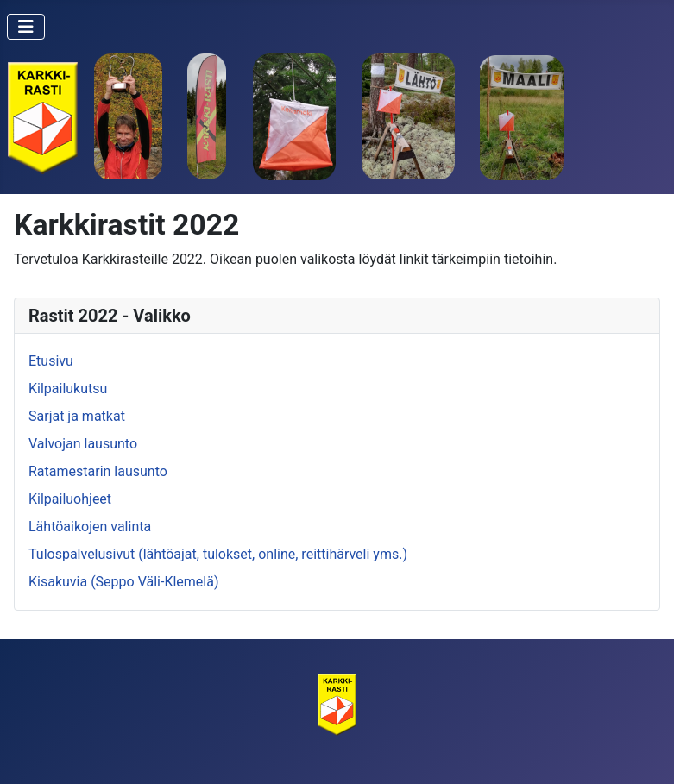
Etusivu (51, 361)
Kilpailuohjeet (70, 499)
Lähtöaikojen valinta (90, 527)
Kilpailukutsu (68, 389)
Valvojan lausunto (83, 444)
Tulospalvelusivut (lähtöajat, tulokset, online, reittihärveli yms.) (218, 554)
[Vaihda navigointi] (26, 27)
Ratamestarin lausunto (98, 471)
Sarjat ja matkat (77, 416)
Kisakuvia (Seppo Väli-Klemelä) (123, 582)
